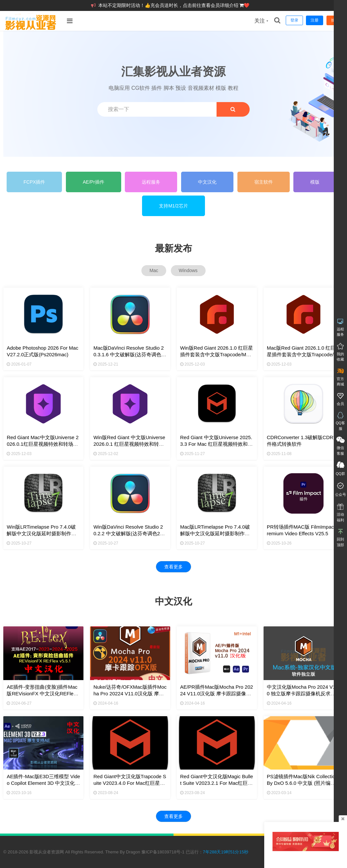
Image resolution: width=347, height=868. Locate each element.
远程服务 (151, 182)
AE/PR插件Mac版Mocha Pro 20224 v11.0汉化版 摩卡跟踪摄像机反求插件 (217, 694)
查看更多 (173, 567)
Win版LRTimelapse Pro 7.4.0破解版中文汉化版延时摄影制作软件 (41, 533)
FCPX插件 (34, 182)
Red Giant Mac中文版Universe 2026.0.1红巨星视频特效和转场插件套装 (43, 444)
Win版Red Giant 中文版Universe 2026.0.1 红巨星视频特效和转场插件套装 (129, 444)
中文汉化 (207, 182)
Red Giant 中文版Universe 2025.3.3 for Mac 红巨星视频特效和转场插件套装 (216, 444)
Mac (154, 270)
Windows (188, 270)
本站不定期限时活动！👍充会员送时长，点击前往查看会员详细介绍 (169, 5)
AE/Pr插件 (94, 182)
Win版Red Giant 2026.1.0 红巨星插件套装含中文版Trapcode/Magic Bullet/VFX (217, 354)
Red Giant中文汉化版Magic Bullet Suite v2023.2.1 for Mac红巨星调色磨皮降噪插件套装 (217, 783)
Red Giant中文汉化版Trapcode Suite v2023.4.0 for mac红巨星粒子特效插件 (130, 783)
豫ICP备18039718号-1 (163, 852)
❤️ (247, 5)
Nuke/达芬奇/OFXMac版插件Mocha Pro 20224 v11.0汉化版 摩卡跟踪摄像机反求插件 (130, 694)
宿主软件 (264, 182)
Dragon (133, 852)
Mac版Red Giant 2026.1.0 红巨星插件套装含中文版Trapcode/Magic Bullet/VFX (302, 354)
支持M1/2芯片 (173, 206)
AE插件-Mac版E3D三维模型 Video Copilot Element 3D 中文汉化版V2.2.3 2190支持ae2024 (43, 783)
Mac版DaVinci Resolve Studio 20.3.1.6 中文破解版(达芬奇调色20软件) (130, 354)
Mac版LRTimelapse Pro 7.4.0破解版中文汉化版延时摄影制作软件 (215, 533)
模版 (315, 182)
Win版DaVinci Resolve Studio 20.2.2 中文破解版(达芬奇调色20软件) (128, 533)
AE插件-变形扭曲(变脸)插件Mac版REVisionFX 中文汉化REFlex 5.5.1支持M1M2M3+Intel (42, 694)
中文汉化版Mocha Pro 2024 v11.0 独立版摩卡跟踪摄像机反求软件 (303, 694)
